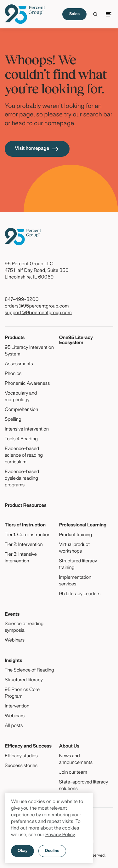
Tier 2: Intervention (24, 545)
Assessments (19, 364)
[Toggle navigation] (110, 14)
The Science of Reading (29, 671)
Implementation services (75, 581)
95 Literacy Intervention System (29, 351)
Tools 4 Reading (21, 439)
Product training (76, 535)
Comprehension (21, 410)
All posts (14, 726)
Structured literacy (24, 680)
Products (15, 338)
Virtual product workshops (75, 548)
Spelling (13, 420)
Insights (14, 661)
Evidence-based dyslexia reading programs (22, 479)
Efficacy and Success (28, 747)
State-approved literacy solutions (84, 786)
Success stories (21, 766)
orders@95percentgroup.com (37, 307)
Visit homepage (37, 149)
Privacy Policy (60, 835)
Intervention (17, 707)
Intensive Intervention (27, 430)
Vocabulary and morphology (21, 397)
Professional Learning (83, 525)
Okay (22, 851)
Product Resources (26, 506)
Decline (52, 851)
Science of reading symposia (24, 628)
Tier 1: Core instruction (28, 535)
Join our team (73, 773)
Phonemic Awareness (27, 384)
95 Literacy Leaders (80, 594)
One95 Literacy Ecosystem (76, 340)
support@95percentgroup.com (38, 313)
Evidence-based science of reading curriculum (24, 456)
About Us (69, 747)
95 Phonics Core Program (22, 693)
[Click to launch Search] (95, 14)
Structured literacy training (78, 565)
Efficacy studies (21, 756)
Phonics (13, 374)
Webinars (15, 641)
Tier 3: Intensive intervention (21, 558)
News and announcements (76, 760)
